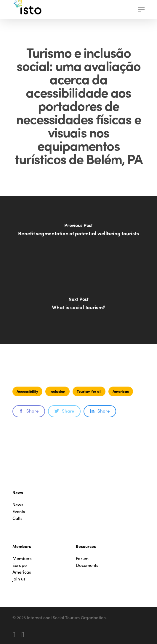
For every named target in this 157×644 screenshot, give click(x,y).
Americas (121, 391)
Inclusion (57, 391)
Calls (17, 518)
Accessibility (27, 391)
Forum (82, 558)
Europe (20, 565)
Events (19, 511)
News (18, 505)
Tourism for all (89, 391)
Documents (87, 565)
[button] (141, 9)
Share (29, 411)
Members (22, 558)
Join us (19, 579)
